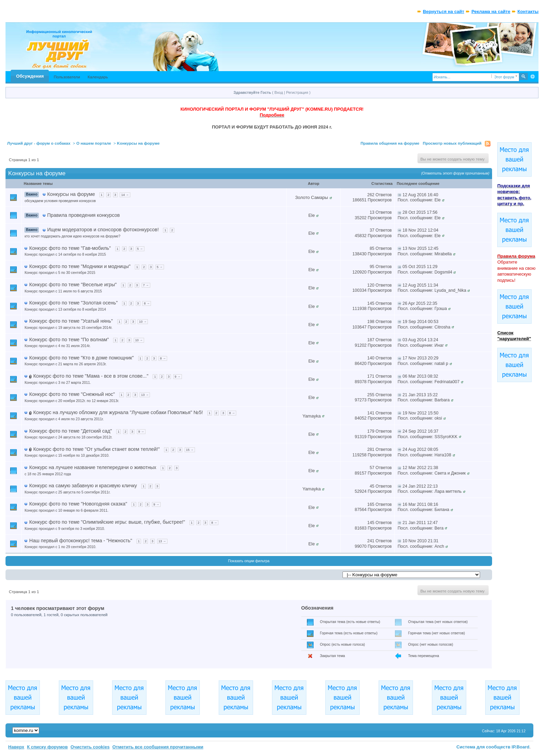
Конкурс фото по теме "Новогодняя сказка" (78, 504)
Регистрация (297, 92)
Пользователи (67, 77)
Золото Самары (312, 197)
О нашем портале (94, 143)
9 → (178, 377)
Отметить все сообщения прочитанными (158, 747)
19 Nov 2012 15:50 (421, 413)
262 (371, 195)
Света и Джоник (450, 473)
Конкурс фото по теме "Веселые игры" (73, 285)
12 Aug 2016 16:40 (421, 195)
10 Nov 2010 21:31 (421, 541)
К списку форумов (47, 747)
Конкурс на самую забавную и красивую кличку (83, 486)
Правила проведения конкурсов (83, 215)
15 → (190, 450)
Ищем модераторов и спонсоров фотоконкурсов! (103, 230)
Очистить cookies (90, 747)
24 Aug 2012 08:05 (421, 449)
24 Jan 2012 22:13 (420, 486)
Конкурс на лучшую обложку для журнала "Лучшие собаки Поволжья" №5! (118, 412)
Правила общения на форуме (390, 143)
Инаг (439, 345)
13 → (145, 395)
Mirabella (443, 254)
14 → (125, 195)
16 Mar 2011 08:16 (421, 504)
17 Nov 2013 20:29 (421, 358)
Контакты (528, 12)
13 (372, 212)
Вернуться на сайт (444, 12)
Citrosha (443, 327)
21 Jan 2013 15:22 (420, 395)
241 (371, 541)
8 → (147, 303)
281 (371, 449)
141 (371, 413)
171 (371, 376)
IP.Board (521, 747)
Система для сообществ (483, 747)
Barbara (442, 400)
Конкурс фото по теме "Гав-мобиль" (70, 248)
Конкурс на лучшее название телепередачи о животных (93, 467)
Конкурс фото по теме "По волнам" (69, 340)
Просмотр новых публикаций (452, 143)
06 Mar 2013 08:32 (421, 376)
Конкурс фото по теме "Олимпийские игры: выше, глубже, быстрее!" (107, 522)
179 (371, 431)
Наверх (16, 747)
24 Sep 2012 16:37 (421, 431)
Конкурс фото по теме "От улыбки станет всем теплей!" (97, 449)
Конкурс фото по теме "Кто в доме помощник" (81, 358)
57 (372, 468)
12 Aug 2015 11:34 (421, 285)
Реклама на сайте (491, 12)
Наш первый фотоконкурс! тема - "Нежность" (81, 541)
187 (371, 340)
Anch (439, 546)
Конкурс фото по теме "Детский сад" (71, 431)
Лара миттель (448, 491)
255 (371, 395)
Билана (442, 510)
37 (372, 230)
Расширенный (532, 77)
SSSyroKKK (446, 437)
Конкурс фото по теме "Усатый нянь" (71, 321)
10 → (143, 322)
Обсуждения (30, 76)
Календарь (98, 77)
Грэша (441, 309)
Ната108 (443, 455)
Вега (439, 528)
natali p (442, 364)
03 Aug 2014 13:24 (421, 340)
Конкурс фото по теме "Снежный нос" (72, 394)
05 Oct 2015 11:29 (420, 267)
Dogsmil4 (443, 272)
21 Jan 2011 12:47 (420, 523)
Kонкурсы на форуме (138, 143)
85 (372, 248)
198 (371, 322)
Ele (438, 200)
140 (371, 358)
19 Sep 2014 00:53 (421, 322)
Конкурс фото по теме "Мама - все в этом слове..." (91, 376)
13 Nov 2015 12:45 (421, 248)
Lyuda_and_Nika (450, 290)
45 (372, 486)
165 (371, 504)
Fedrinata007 (447, 382)
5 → (140, 249)
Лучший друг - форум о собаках (39, 143)
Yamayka (311, 416)
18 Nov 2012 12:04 (421, 230)
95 (372, 267)
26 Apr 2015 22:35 (420, 303)
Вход (279, 92)
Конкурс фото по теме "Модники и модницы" (80, 266)
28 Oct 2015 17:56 (420, 212)
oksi (438, 418)
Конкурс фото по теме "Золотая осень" (73, 303)
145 (371, 303)
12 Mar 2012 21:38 (421, 468)
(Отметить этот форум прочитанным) (455, 173)
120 (371, 285)
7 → (146, 285)
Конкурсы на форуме (71, 194)
